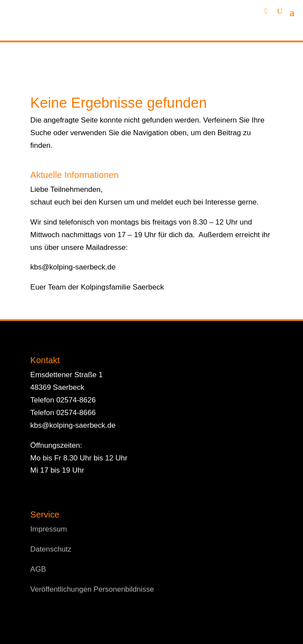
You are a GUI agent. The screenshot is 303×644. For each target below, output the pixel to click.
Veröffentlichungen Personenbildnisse (92, 589)
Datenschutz (51, 549)
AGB (38, 569)
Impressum (49, 529)
